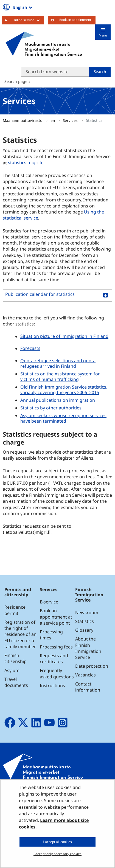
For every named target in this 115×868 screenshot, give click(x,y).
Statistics (85, 621)
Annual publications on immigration (58, 400)
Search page (16, 81)
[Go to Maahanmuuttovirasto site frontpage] (44, 44)
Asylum (12, 670)
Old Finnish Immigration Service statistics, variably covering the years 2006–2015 (64, 390)
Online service (28, 20)
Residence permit (15, 610)
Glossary (84, 630)
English (23, 7)
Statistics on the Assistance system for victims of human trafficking (60, 377)
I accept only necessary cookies (57, 854)
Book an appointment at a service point (56, 617)
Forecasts (30, 349)
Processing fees (56, 647)
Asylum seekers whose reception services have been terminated (63, 418)
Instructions (52, 686)
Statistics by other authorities (51, 408)
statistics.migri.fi (26, 163)
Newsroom (87, 613)
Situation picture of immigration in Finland (64, 336)
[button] (57, 295)
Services (71, 120)
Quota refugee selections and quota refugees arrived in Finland (58, 363)
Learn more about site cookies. (54, 824)
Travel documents (16, 682)
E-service (49, 602)
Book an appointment (75, 20)
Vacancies (85, 675)
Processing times (51, 635)
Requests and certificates (54, 659)
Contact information (88, 687)
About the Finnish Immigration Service (88, 648)
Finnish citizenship (16, 658)
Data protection (92, 666)
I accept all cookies (57, 842)
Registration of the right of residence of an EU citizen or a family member (20, 634)
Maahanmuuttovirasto (23, 120)
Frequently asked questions (57, 673)
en (53, 120)
